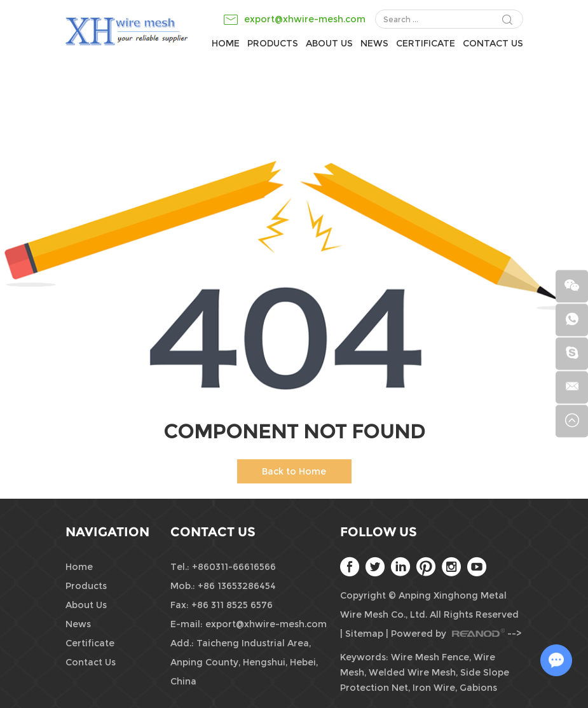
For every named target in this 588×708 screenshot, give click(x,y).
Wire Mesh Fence (430, 657)
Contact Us (493, 43)
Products (273, 43)
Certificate (426, 43)
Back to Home (294, 471)
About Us (329, 43)
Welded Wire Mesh (412, 672)
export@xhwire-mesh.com (305, 19)
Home (226, 43)
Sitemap (364, 634)
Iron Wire (434, 688)
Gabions (478, 688)
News (374, 43)
